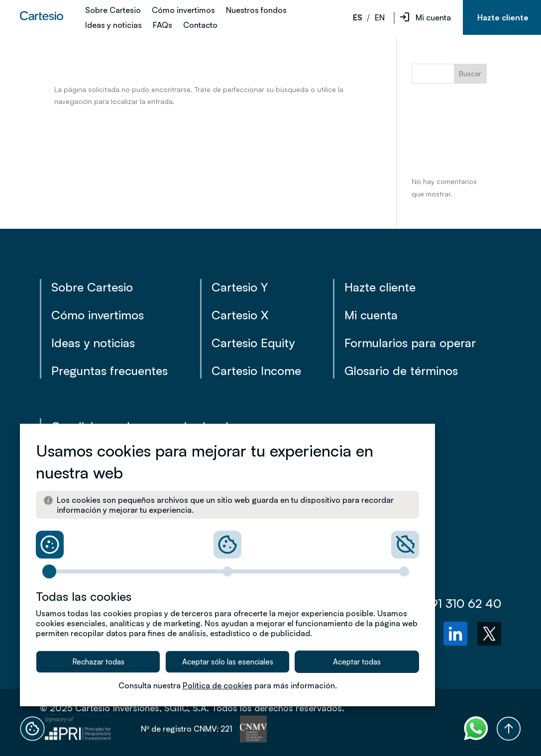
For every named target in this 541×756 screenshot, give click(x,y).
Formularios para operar (410, 343)
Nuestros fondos (256, 11)
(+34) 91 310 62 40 (441, 603)
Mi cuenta (433, 17)
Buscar (470, 73)
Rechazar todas (98, 662)
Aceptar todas (357, 662)
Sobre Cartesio (113, 11)
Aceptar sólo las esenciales (228, 662)
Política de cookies (217, 685)
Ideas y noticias (113, 26)
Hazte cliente (503, 17)
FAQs (162, 26)
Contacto (200, 26)
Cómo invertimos (183, 11)
